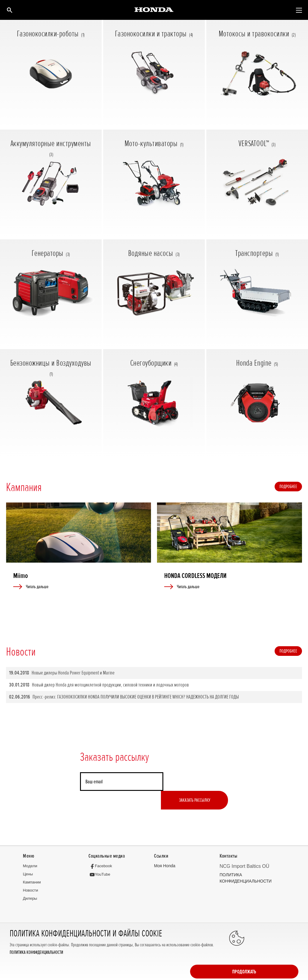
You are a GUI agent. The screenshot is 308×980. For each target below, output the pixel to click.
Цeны (28, 856)
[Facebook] (102, 848)
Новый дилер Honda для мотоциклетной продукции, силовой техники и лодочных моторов (99, 685)
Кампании (32, 864)
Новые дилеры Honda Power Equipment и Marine (62, 673)
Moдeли (30, 848)
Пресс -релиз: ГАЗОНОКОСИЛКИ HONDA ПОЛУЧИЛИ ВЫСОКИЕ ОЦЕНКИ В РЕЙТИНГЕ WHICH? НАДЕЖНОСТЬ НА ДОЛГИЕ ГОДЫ (124, 697)
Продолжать (274, 957)
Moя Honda (164, 848)
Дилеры (30, 880)
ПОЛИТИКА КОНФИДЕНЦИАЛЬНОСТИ (36, 970)
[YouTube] (101, 856)
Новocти (30, 872)
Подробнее (288, 486)
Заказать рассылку (196, 782)
